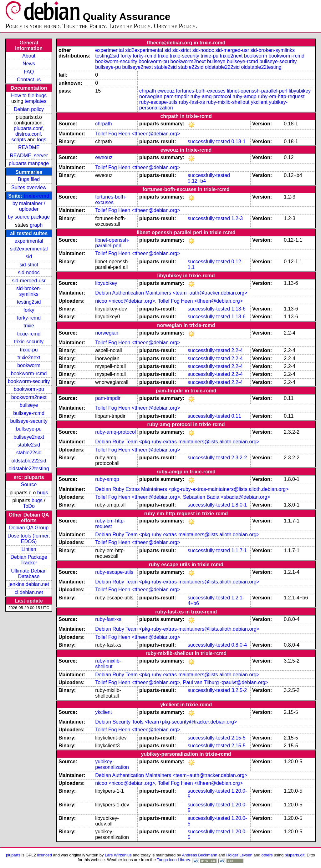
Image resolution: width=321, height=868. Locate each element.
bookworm (29, 365)
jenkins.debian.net (29, 584)
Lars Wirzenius (118, 855)
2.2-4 (237, 350)
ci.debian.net (29, 592)
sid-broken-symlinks (29, 291)
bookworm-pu (29, 389)
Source (29, 484)
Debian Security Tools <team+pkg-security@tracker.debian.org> (166, 722)
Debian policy (29, 109)
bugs (43, 493)
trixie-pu (29, 350)
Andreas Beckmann (199, 855)
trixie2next (29, 358)
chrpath (148, 91)
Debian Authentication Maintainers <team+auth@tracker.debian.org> (171, 293)
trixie (29, 326)
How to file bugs (29, 96)
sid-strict (29, 265)
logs (41, 140)
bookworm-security (29, 381)
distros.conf (28, 134)
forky (29, 310)
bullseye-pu (29, 429)
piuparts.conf (28, 128)
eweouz (166, 91)
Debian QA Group (29, 528)
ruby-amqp (244, 96)
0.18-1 (238, 141)
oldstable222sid (29, 461)
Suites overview (29, 187)
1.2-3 (237, 218)
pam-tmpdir (176, 96)
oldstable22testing (29, 469)
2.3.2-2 (239, 458)
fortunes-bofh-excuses (201, 91)
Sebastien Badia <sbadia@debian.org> (227, 497)
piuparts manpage (29, 163)
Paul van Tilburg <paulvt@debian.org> (226, 682)
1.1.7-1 (239, 550)
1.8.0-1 (239, 505)
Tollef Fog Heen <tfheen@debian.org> (138, 134)
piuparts (13, 855)
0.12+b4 (197, 181)
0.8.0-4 (239, 645)
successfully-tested (209, 141)
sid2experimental (29, 249)
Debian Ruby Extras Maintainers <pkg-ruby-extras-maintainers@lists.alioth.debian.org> (192, 489)
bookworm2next (29, 397)
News (29, 64)
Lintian (29, 549)
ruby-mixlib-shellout (228, 102)
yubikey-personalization (112, 764)
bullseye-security (29, 421)
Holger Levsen (239, 855)
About (29, 56)
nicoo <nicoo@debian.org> (125, 301)
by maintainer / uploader (29, 206)
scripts (19, 140)
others (267, 855)
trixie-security (29, 342)
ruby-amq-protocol (211, 96)
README (29, 147)
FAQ (29, 72)
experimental (29, 241)
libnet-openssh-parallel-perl (257, 91)
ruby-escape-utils (158, 102)
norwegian (151, 96)
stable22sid (29, 453)
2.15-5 (238, 738)
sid (29, 257)
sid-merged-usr (29, 281)
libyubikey (300, 91)
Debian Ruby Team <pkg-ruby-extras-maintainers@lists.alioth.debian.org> (177, 442)
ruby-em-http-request (281, 96)
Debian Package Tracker (29, 560)
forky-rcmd (29, 318)
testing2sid (29, 302)
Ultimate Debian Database (29, 574)
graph (36, 225)
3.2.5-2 (239, 690)
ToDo (29, 506)
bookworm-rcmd (29, 373)
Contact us (29, 80)
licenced (44, 855)
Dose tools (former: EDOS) (29, 539)
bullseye (29, 405)
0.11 (236, 416)
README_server (29, 156)
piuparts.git (295, 855)
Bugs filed (29, 179)
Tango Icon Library (173, 860)
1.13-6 (238, 309)
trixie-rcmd (36, 196)
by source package (29, 217)
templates (36, 101)
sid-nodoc (29, 273)
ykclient (259, 102)
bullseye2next (29, 437)
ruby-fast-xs (192, 102)
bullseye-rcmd (29, 413)
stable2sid (29, 445)
